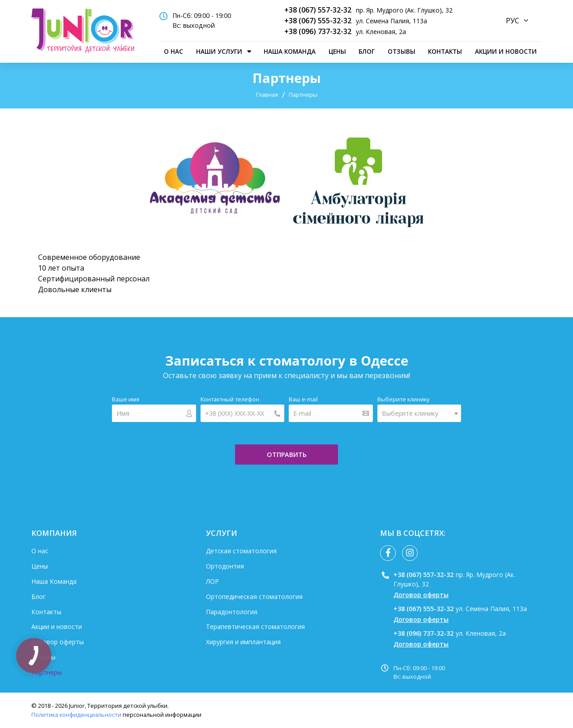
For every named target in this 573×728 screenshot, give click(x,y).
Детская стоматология (241, 551)
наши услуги (219, 51)
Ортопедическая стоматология (254, 597)
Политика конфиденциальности (76, 715)
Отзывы (402, 51)
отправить (287, 454)
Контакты (445, 51)
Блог (367, 51)
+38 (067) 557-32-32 (318, 10)
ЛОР (212, 581)
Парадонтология (232, 612)
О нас (173, 51)
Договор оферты (58, 642)
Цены (337, 51)
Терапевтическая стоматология (255, 627)
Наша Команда (290, 51)
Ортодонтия (225, 566)
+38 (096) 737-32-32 (318, 31)
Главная (267, 95)
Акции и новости (506, 51)
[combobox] (419, 413)
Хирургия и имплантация (243, 642)
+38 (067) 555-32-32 (318, 21)
